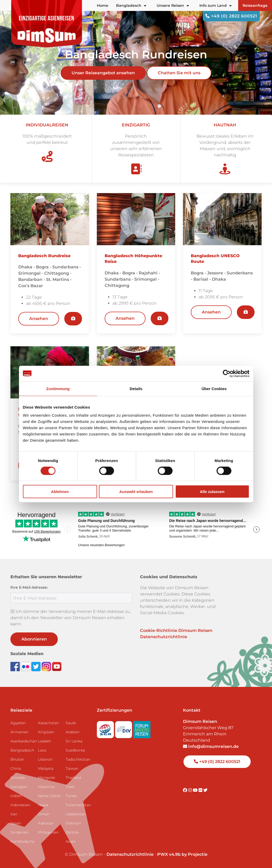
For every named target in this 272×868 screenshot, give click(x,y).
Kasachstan (48, 723)
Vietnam (73, 823)
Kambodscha (22, 841)
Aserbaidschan (22, 741)
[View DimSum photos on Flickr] (26, 666)
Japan (16, 823)
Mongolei (47, 778)
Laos (42, 750)
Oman (44, 814)
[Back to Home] (47, 24)
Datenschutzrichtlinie (164, 637)
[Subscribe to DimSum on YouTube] (57, 666)
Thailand (73, 778)
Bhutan (17, 759)
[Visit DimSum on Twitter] (205, 790)
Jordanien (19, 832)
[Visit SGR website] (106, 728)
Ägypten (18, 723)
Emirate (18, 778)
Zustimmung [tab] (58, 388)
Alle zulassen (212, 492)
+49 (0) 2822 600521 (231, 16)
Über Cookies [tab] (214, 388)
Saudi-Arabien (72, 727)
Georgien (19, 787)
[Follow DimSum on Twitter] (36, 666)
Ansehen (39, 319)
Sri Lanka (74, 741)
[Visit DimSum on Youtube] (196, 790)
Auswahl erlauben (136, 492)
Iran (14, 814)
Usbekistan (76, 814)
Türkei (71, 796)
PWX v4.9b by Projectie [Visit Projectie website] (182, 854)
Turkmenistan (77, 805)
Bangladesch (22, 750)
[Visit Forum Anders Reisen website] (142, 728)
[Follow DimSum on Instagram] (47, 666)
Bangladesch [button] (131, 5)
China (16, 768)
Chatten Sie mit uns (179, 73)
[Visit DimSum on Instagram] (191, 790)
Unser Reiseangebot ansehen (103, 73)
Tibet (70, 787)
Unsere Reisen (173, 5)
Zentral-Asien (73, 837)
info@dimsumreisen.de (211, 746)
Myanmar (47, 787)
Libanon (45, 759)
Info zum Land (216, 5)
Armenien (19, 732)
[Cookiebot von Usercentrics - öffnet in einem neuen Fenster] (227, 373)
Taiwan (72, 768)
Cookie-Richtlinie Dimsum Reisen (176, 630)
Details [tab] (136, 388)
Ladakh (45, 741)
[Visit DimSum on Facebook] (16, 666)
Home (103, 5)
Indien (16, 796)
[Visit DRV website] (124, 728)
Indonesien (20, 805)
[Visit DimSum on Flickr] (201, 790)
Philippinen (48, 832)
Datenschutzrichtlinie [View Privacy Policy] (130, 854)
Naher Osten (49, 796)
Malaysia (46, 768)
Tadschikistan (77, 759)
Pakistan (46, 823)
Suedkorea (75, 750)
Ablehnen (60, 492)
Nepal (43, 805)
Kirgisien (46, 732)
